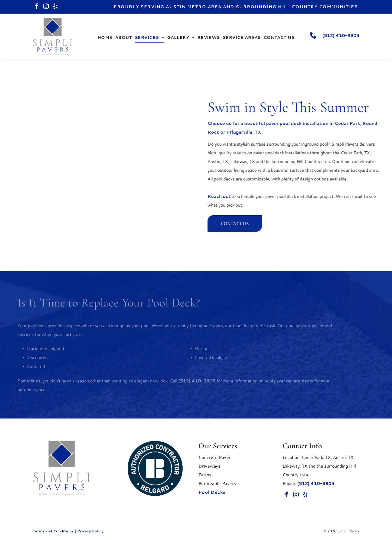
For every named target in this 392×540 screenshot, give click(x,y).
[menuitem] (105, 38)
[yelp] (55, 7)
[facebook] (37, 7)
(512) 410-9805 (341, 35)
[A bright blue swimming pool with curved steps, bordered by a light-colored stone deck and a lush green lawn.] (95, 165)
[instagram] (46, 7)
